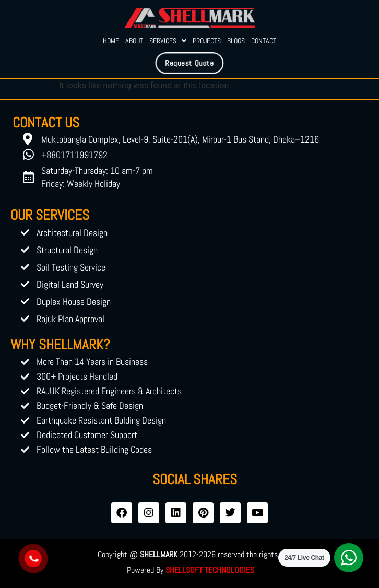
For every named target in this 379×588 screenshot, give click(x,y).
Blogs (236, 41)
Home (111, 41)
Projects (207, 41)
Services (168, 41)
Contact (264, 41)
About (134, 41)
